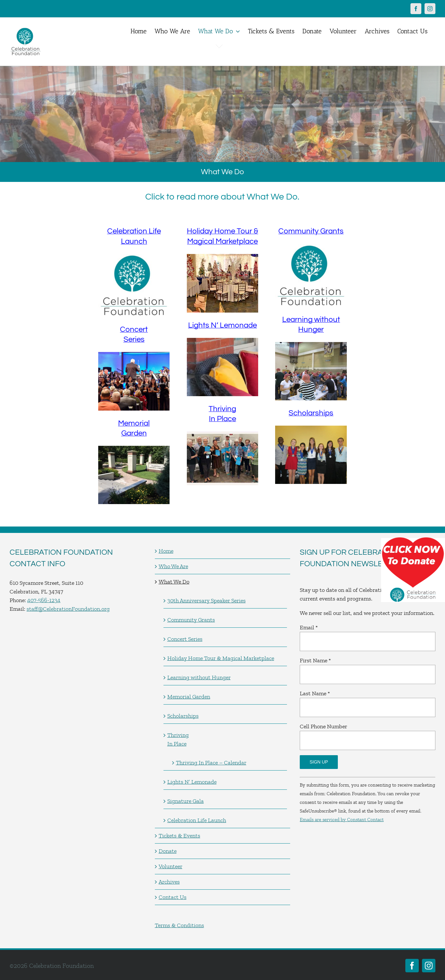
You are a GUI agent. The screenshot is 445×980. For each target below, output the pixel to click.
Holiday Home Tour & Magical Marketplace (221, 658)
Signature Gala (186, 801)
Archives (169, 882)
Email (309, 627)
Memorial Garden (189, 697)
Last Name (315, 693)
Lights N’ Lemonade (222, 325)
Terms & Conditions (179, 925)
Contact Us (173, 897)
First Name (315, 660)
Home (166, 551)
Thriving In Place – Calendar (211, 763)
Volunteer (171, 866)
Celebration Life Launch (197, 820)
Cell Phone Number (323, 726)
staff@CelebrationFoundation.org (68, 609)
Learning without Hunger (199, 677)
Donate (168, 851)
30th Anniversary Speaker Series (207, 600)
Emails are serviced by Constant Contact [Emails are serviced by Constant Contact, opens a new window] (342, 820)
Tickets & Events (179, 836)
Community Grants (311, 231)
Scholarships (311, 413)
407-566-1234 (44, 600)
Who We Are (173, 566)
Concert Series (185, 639)
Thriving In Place (178, 739)
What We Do (174, 582)
